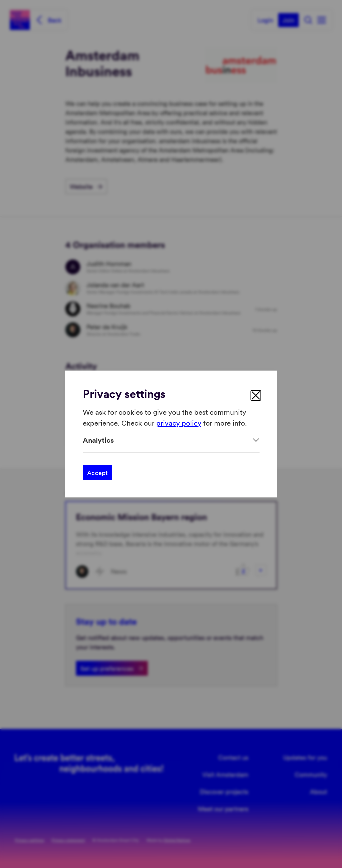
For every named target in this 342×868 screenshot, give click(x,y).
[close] (256, 395)
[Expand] (171, 440)
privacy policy (179, 422)
